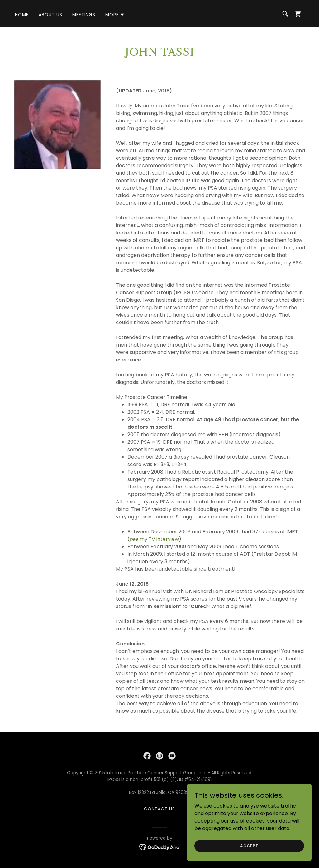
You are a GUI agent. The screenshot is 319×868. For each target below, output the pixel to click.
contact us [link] (160, 809)
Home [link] (22, 15)
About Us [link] (50, 15)
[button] (115, 15)
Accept (249, 845)
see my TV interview (154, 539)
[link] (298, 14)
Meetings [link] (84, 15)
